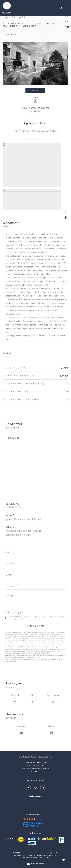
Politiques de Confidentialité (35, 659)
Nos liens (25, 858)
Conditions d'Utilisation (54, 659)
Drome (21, 24)
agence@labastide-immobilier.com (24, 519)
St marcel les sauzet (35, 24)
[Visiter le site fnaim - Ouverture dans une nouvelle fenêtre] (21, 840)
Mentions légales (44, 855)
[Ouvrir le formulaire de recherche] (61, 8)
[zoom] (32, 145)
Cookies (47, 858)
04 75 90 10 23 (13, 507)
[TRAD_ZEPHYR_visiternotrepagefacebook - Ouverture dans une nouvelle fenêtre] (28, 788)
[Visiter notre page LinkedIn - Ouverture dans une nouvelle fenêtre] (43, 788)
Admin (54, 855)
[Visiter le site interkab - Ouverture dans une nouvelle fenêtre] (47, 838)
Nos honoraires (19, 855)
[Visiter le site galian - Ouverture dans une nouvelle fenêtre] (9, 839)
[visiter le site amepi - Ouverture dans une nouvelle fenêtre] (32, 841)
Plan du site (31, 855)
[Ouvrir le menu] (67, 5)
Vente (14, 24)
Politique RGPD (36, 858)
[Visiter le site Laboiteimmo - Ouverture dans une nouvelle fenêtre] (35, 862)
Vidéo (36, 98)
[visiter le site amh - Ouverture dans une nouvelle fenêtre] (61, 840)
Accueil (6, 24)
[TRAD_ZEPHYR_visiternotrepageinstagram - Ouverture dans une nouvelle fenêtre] (36, 788)
